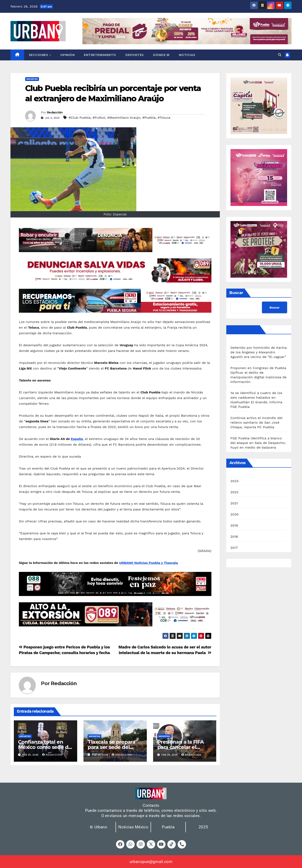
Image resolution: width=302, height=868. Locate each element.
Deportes (135, 55)
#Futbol (99, 118)
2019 (234, 525)
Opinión (68, 55)
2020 (235, 514)
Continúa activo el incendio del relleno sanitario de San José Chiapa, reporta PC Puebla (256, 422)
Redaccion (122, 755)
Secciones (39, 55)
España (77, 439)
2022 (235, 492)
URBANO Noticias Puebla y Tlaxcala (148, 563)
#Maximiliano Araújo (124, 118)
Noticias (187, 55)
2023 (235, 481)
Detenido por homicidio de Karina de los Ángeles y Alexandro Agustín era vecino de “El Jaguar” (259, 352)
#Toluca (164, 118)
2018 (234, 537)
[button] (280, 55)
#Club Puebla (79, 118)
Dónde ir (161, 55)
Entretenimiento (100, 55)
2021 (234, 503)
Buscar (236, 293)
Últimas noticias (244, 329)
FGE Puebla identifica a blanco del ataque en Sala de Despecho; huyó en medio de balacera (258, 443)
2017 (234, 548)
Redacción (55, 112)
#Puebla (149, 118)
